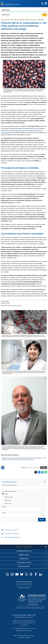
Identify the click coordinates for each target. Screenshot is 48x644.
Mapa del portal (21, 630)
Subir (3, 468)
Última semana (8, 497)
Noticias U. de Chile (11, 530)
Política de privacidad (24, 637)
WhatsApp (46, 472)
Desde (4, 507)
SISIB (15, 635)
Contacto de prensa (12, 534)
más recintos (24, 625)
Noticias (6, 10)
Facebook (39, 472)
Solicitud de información (24, 588)
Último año (7, 503)
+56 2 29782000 (17, 628)
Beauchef (29, 621)
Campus (15, 621)
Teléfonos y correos (29, 628)
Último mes (7, 500)
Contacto (29, 630)
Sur (34, 623)
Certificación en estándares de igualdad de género (30, 608)
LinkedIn (42, 472)
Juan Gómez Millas (26, 623)
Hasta (4, 513)
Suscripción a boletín (12, 538)
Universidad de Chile (23, 635)
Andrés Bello (22, 621)
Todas (5, 494)
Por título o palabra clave (10, 485)
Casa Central (29, 617)
